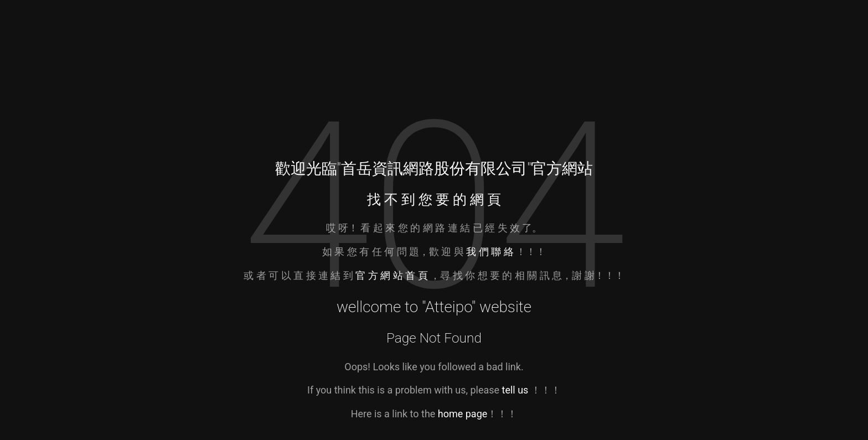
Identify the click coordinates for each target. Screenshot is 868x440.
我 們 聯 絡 (490, 252)
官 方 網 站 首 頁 (393, 275)
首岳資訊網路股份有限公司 (434, 169)
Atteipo (448, 307)
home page (463, 414)
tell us (515, 390)
